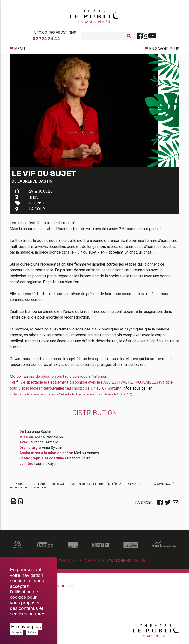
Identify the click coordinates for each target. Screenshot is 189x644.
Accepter (17, 632)
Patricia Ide (55, 439)
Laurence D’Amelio (44, 444)
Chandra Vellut (79, 460)
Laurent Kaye (45, 466)
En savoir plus (26, 626)
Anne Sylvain (52, 450)
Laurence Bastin (35, 183)
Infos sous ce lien (137, 390)
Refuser (32, 632)
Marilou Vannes (87, 455)
